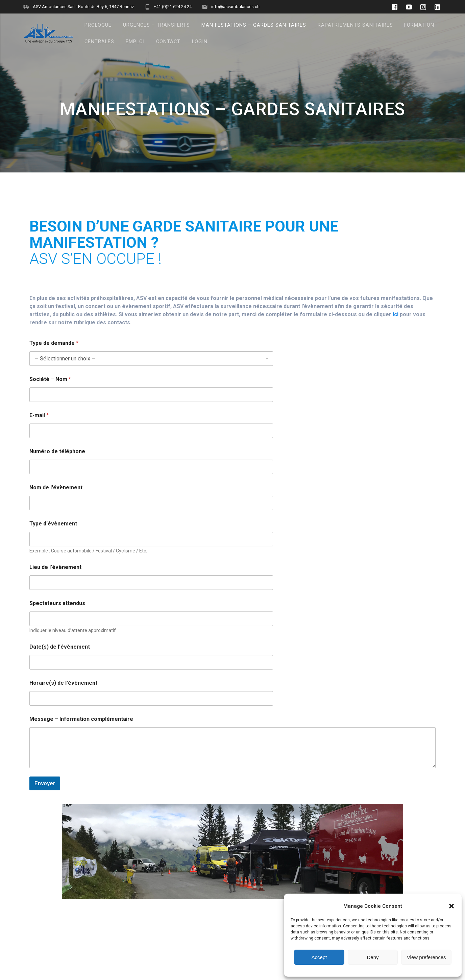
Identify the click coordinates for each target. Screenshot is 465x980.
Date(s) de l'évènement (60, 647)
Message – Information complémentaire (81, 719)
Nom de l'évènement (56, 487)
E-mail (39, 415)
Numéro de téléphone (57, 451)
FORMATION (419, 25)
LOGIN (200, 42)
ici (396, 314)
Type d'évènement (53, 524)
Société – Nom (50, 379)
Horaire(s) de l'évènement (63, 683)
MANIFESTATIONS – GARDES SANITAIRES (254, 25)
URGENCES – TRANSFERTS (156, 25)
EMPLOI (135, 42)
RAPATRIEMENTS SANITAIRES (355, 25)
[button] (451, 906)
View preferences (426, 957)
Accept (319, 957)
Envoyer (45, 783)
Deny (373, 957)
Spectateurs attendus (57, 603)
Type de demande (54, 343)
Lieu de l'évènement (55, 567)
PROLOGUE (98, 25)
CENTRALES (99, 42)
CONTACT (168, 42)
